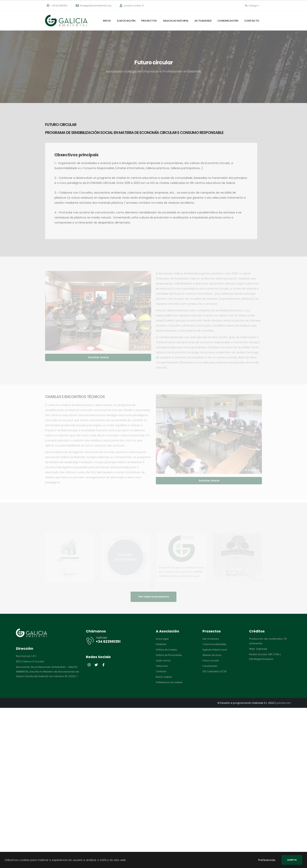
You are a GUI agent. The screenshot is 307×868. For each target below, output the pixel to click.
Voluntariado (211, 666)
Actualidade (203, 21)
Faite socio (163, 666)
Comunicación (228, 21)
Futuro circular (211, 661)
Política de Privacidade (170, 655)
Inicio (107, 21)
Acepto (292, 860)
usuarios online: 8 (132, 6)
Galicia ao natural (176, 21)
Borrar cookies (165, 677)
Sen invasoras (211, 639)
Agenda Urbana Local (216, 650)
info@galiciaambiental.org (94, 6)
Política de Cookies (168, 650)
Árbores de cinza (213, 655)
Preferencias (267, 860)
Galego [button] (252, 6)
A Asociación (126, 21)
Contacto (252, 21)
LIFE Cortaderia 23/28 (216, 671)
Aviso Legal (163, 639)
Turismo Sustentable (215, 644)
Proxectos (149, 21)
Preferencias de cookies (171, 682)
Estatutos (161, 644)
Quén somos (164, 661)
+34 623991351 (57, 6)
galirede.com (282, 703)
